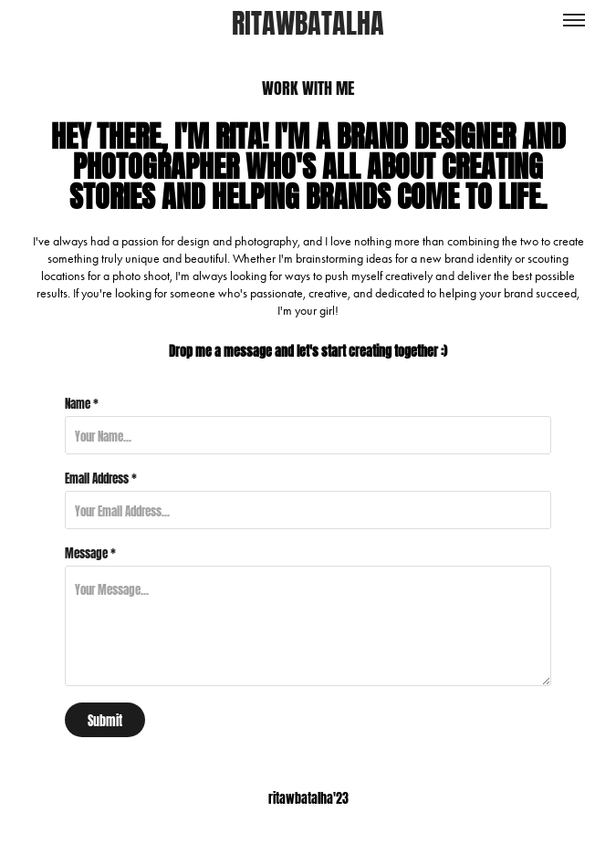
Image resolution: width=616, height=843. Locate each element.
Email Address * (101, 477)
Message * (90, 552)
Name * (82, 402)
